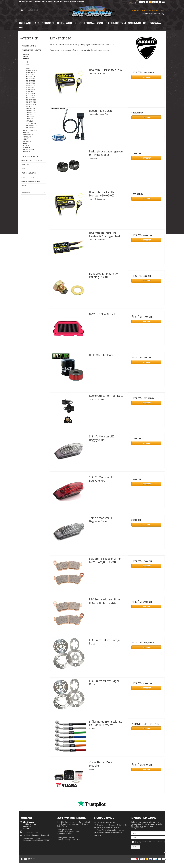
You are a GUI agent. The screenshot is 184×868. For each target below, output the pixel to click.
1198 (27, 66)
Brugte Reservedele (30, 181)
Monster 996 (30, 98)
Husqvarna (28, 135)
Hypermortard (31, 70)
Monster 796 (30, 83)
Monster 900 (30, 92)
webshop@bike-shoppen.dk (39, 835)
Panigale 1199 (31, 113)
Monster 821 (30, 89)
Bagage (25, 165)
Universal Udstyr (29, 156)
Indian (26, 139)
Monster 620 (30, 77)
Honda (26, 133)
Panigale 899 (30, 108)
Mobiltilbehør (28, 177)
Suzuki (26, 145)
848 (27, 62)
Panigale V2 (30, 117)
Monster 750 (30, 81)
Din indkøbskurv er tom (154, 14)
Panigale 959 (30, 110)
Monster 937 (30, 96)
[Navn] (149, 833)
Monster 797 (30, 85)
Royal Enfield (29, 150)
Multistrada (30, 106)
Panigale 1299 (31, 115)
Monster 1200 (31, 104)
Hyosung (27, 137)
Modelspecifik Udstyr (31, 50)
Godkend (136, 847)
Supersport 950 (31, 127)
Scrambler (29, 121)
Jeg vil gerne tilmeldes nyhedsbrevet (150, 841)
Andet (24, 186)
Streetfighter (31, 123)
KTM (25, 143)
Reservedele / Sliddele (32, 160)
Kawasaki (27, 141)
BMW (25, 56)
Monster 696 (30, 79)
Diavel (28, 68)
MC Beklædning (29, 46)
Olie (23, 169)
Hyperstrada (30, 73)
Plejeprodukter (29, 173)
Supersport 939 (31, 125)
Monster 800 (30, 87)
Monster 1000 (31, 100)
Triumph (27, 147)
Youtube (32, 859)
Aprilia (26, 54)
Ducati (26, 59)
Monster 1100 (31, 102)
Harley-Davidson (30, 131)
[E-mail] (149, 837)
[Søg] (30, 10)
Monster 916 (30, 94)
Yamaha (27, 152)
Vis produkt (146, 77)
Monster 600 (30, 75)
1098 (27, 64)
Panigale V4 (30, 119)
